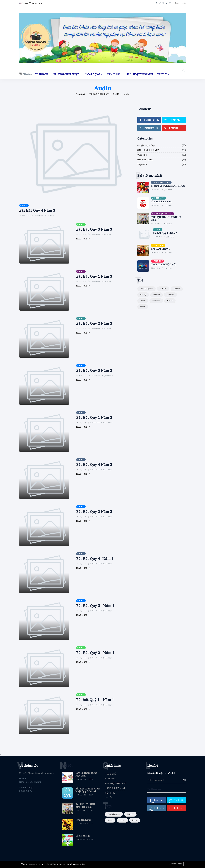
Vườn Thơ (142, 155)
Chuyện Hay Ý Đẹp (146, 145)
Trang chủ (80, 94)
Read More (83, 239)
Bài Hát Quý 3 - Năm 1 (95, 606)
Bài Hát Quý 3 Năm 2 (94, 370)
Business (156, 301)
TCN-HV (163, 289)
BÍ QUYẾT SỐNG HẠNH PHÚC (168, 186)
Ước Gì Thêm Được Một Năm (86, 774)
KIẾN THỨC (113, 74)
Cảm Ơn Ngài (83, 820)
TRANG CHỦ (42, 74)
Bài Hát (116, 94)
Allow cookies (176, 864)
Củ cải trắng (83, 836)
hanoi (135, 820)
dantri (143, 307)
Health (170, 301)
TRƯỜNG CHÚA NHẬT (66, 74)
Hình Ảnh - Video (145, 160)
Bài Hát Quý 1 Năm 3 (94, 276)
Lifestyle (170, 295)
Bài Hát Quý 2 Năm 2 (94, 512)
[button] (180, 3)
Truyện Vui (142, 164)
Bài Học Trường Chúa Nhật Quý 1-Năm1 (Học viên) (88, 791)
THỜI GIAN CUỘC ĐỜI (164, 265)
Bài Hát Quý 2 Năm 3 (94, 323)
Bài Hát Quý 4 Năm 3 (37, 210)
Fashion (156, 295)
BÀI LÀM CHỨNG (161, 249)
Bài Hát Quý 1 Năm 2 (94, 417)
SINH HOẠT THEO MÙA (140, 74)
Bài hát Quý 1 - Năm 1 (95, 700)
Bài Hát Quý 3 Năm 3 (94, 229)
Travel (143, 301)
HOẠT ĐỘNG (93, 74)
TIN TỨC (162, 74)
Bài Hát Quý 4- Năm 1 (95, 559)
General (177, 289)
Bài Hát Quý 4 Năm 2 (94, 465)
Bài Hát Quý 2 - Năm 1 (95, 653)
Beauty (143, 295)
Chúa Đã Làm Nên (161, 202)
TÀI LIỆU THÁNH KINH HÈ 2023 (166, 219)
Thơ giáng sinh (146, 289)
